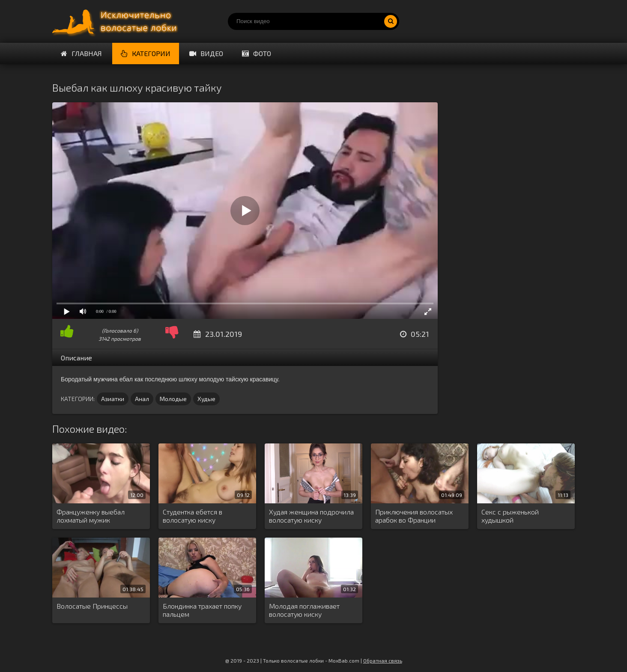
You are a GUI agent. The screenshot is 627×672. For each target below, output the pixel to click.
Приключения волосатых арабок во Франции (414, 516)
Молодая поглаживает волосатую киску (304, 610)
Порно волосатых (116, 21)
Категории (146, 53)
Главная (81, 53)
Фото (257, 53)
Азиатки (113, 399)
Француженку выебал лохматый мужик (91, 516)
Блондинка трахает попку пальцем (202, 610)
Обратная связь (383, 660)
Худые (206, 399)
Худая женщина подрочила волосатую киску (311, 516)
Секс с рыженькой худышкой (510, 516)
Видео (206, 53)
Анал (142, 399)
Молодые (173, 399)
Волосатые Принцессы (92, 606)
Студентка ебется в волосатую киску (193, 516)
